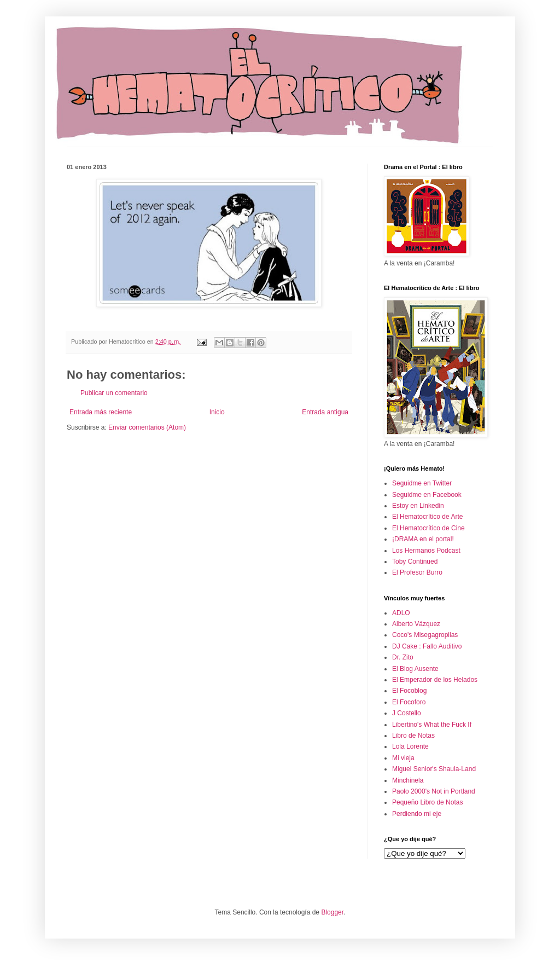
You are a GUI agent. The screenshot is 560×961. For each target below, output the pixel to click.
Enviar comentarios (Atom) (147, 427)
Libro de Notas (413, 736)
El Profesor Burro (417, 572)
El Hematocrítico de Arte (427, 517)
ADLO (401, 613)
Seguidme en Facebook (427, 495)
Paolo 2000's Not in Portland (434, 791)
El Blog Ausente (415, 669)
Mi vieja (403, 758)
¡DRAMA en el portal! (423, 539)
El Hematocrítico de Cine (428, 528)
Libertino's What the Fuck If (432, 725)
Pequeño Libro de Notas (427, 802)
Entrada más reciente (101, 412)
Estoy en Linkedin (418, 506)
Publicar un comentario (114, 393)
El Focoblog (409, 691)
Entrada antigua (325, 412)
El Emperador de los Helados (435, 680)
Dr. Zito (403, 657)
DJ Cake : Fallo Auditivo (427, 646)
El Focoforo (409, 702)
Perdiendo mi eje (417, 814)
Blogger (332, 912)
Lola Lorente (410, 746)
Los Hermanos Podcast (426, 551)
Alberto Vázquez (416, 624)
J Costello (407, 713)
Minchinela (408, 780)
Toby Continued (415, 561)
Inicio (217, 412)
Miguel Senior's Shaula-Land (434, 769)
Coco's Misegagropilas (425, 635)
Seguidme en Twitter (422, 483)
